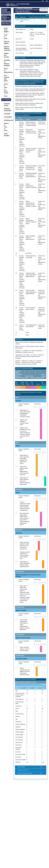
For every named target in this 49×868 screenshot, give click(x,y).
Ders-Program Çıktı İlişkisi (7, 78)
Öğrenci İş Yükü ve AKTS (6, 127)
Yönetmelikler (7, 117)
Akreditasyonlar (7, 120)
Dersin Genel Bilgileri (6, 30)
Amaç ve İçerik (6, 37)
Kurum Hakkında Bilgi (23, 4)
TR (43, 1)
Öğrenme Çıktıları (7, 43)
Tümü (6, 96)
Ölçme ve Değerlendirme (7, 70)
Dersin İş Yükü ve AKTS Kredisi (6, 88)
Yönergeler (7, 114)
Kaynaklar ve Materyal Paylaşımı (7, 63)
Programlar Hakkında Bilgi (25, 8)
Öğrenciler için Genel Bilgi (25, 13)
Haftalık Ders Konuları (7, 55)
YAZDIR (43, 10)
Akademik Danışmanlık (7, 110)
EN (47, 1)
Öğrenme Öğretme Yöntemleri (7, 48)
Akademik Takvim (7, 105)
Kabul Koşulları (7, 135)
